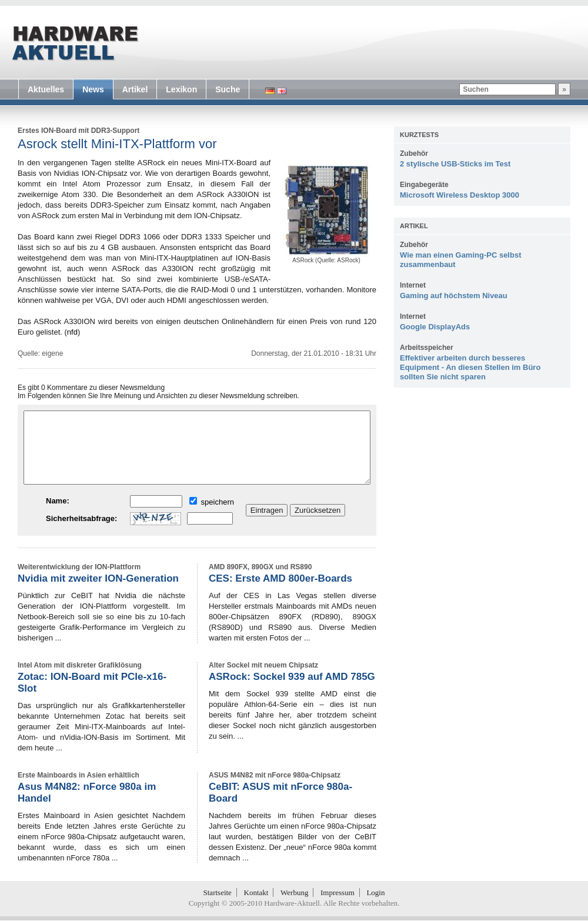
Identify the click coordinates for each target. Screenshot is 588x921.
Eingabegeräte (424, 185)
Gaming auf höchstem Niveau (454, 296)
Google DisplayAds (435, 327)
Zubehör (414, 153)
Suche (228, 89)
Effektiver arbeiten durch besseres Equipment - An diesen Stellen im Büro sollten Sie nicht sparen (470, 367)
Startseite (218, 892)
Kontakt (256, 892)
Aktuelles (46, 89)
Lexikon (181, 89)
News (93, 89)
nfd (72, 332)
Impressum (338, 892)
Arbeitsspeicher (427, 348)
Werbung (294, 892)
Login (375, 892)
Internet (413, 285)
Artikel (135, 89)
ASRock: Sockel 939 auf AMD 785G (292, 677)
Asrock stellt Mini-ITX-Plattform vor (117, 144)
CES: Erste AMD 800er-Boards (280, 578)
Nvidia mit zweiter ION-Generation (98, 578)
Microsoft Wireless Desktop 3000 (460, 195)
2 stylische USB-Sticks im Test (455, 164)
